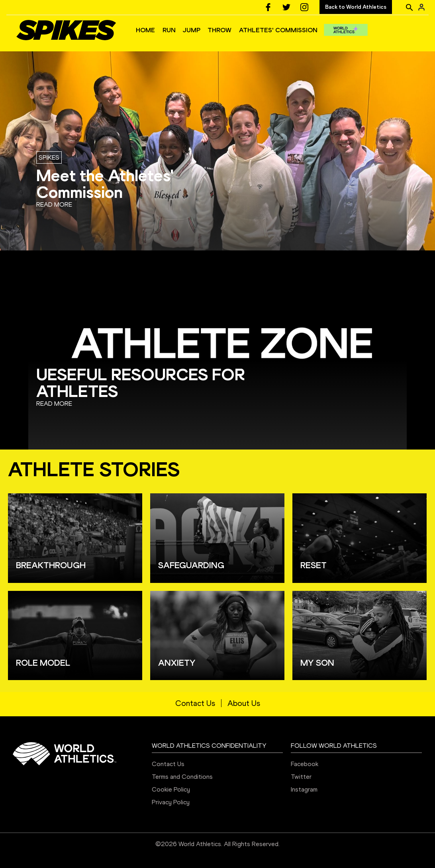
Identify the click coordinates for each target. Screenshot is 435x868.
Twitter (301, 777)
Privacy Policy (171, 802)
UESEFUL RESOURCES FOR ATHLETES (141, 383)
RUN (169, 30)
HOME (145, 30)
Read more (54, 204)
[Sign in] (421, 7)
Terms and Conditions (182, 777)
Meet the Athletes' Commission (105, 184)
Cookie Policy (171, 789)
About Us (244, 703)
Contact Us (195, 703)
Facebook (305, 764)
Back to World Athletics (356, 7)
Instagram (304, 789)
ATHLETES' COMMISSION (278, 30)
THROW (219, 30)
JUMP (192, 30)
